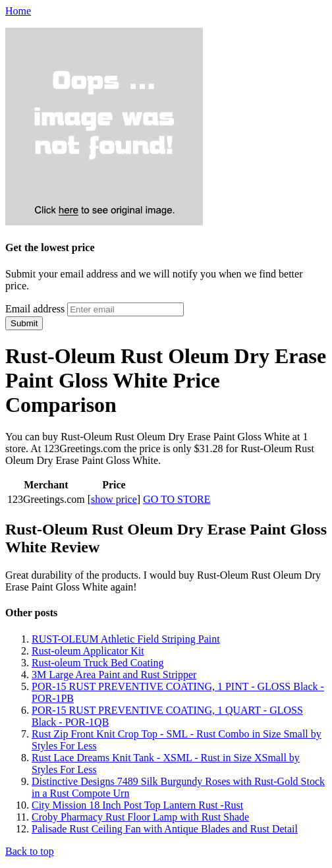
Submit (24, 323)
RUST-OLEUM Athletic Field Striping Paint (126, 639)
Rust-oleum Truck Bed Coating (97, 663)
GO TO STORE (177, 499)
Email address (35, 309)
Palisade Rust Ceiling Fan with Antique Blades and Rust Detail (165, 829)
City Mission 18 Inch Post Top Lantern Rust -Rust (137, 805)
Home (18, 11)
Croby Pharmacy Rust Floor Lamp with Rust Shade (140, 817)
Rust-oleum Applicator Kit (88, 651)
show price (114, 499)
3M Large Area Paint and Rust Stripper (114, 675)
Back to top (30, 851)
